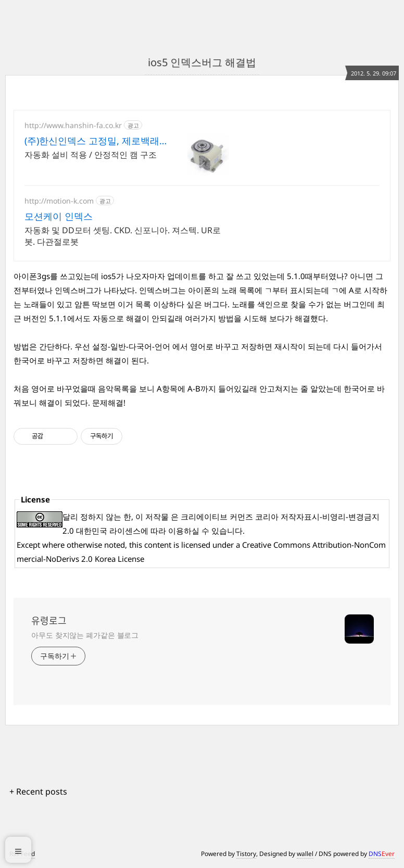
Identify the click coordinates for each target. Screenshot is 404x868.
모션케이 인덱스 (59, 216)
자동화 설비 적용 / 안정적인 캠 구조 (91, 155)
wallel (305, 854)
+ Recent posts (38, 791)
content (158, 545)
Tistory (246, 854)
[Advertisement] (312, 175)
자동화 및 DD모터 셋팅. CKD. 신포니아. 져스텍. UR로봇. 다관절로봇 (123, 236)
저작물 (157, 517)
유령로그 (49, 621)
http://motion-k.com (59, 201)
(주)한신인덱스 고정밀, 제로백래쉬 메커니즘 (92, 141)
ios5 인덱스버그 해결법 (202, 62)
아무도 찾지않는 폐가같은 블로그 (85, 635)
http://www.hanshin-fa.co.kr (73, 125)
